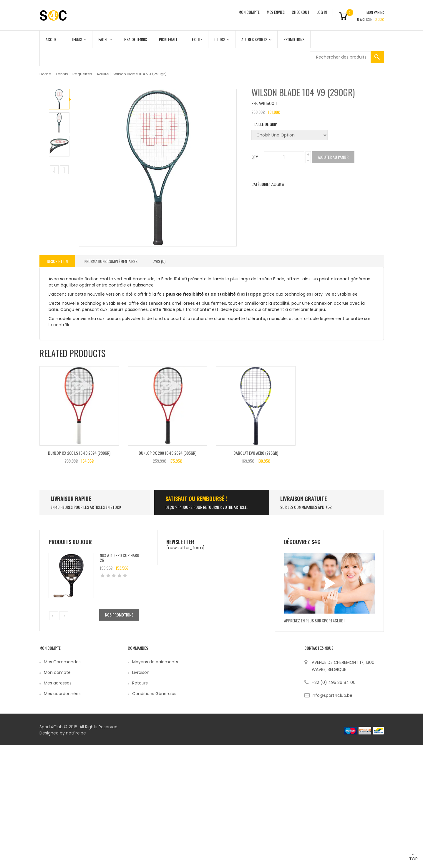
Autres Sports (256, 39)
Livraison (141, 672)
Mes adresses (58, 683)
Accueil (52, 39)
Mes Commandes (62, 662)
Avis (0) (159, 261)
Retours (140, 683)
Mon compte (57, 672)
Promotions (294, 39)
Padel (105, 39)
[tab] (57, 261)
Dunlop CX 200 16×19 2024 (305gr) (167, 453)
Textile (196, 39)
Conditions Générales (154, 694)
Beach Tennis (136, 39)
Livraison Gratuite (303, 499)
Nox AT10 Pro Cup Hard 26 (120, 557)
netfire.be (76, 733)
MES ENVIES (276, 12)
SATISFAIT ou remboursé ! (196, 499)
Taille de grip (265, 124)
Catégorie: (261, 184)
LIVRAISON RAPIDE (71, 499)
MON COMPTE (249, 12)
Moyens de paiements (155, 662)
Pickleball (168, 39)
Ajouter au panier (333, 157)
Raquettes (82, 74)
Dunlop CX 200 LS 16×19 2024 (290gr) (79, 453)
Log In (322, 12)
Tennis (79, 39)
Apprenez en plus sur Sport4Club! (314, 620)
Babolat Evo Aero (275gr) (256, 453)
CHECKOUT (301, 12)
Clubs (222, 39)
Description (57, 261)
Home (45, 74)
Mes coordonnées (62, 694)
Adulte (103, 74)
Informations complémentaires (111, 261)
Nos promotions (119, 615)
